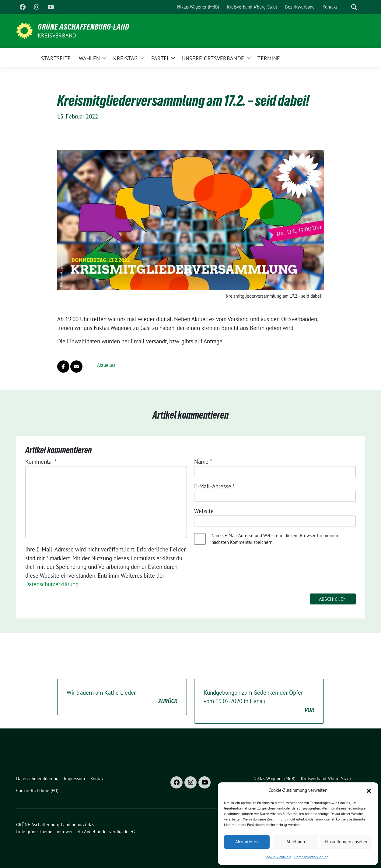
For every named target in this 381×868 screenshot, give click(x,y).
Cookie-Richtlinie (278, 857)
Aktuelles (106, 365)
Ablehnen (296, 842)
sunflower (63, 832)
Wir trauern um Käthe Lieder (122, 697)
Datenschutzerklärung (311, 857)
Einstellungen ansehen (347, 842)
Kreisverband (57, 35)
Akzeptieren (247, 842)
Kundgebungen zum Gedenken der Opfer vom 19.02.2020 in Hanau (259, 702)
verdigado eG (122, 832)
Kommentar (41, 462)
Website (204, 511)
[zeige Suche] (354, 7)
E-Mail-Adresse (215, 486)
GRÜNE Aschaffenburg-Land (84, 27)
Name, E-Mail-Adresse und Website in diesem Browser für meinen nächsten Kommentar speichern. (275, 539)
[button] (369, 790)
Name (203, 462)
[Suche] (345, 7)
